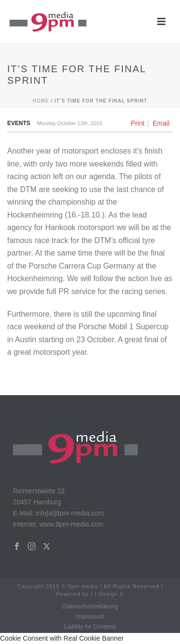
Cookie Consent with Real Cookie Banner (62, 638)
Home (41, 101)
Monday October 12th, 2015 (70, 123)
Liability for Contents (90, 627)
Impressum (90, 617)
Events (19, 123)
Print (138, 123)
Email (161, 123)
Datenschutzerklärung (90, 606)
